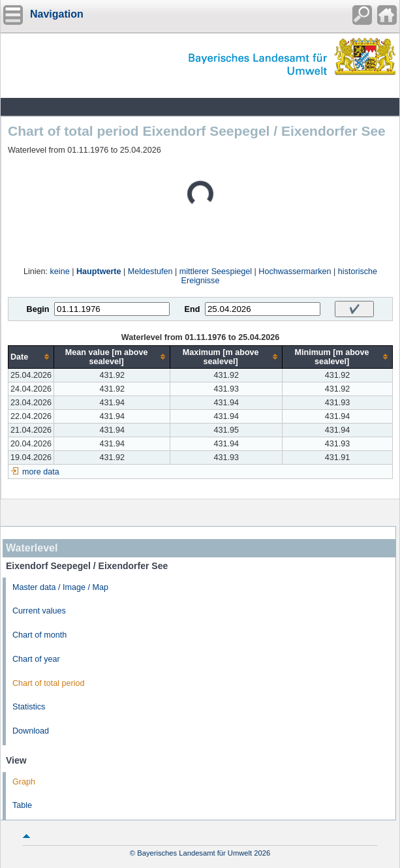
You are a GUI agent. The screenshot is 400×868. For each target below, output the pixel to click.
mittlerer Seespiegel (216, 271)
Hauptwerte (99, 271)
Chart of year (36, 659)
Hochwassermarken (295, 271)
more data (41, 472)
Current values (39, 611)
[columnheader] (31, 357)
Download (31, 731)
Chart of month (39, 635)
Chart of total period (49, 683)
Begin (38, 309)
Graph (24, 782)
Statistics (29, 707)
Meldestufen (150, 271)
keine (60, 271)
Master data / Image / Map (60, 587)
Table (22, 805)
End (192, 309)
